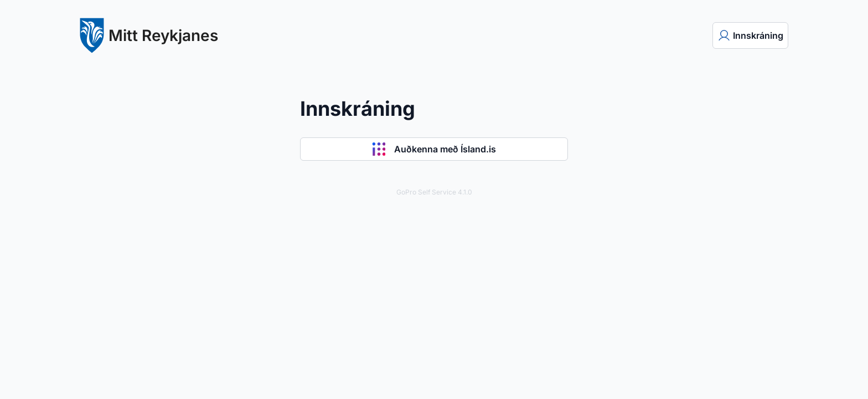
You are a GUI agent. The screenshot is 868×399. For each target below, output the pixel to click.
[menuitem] (750, 35)
